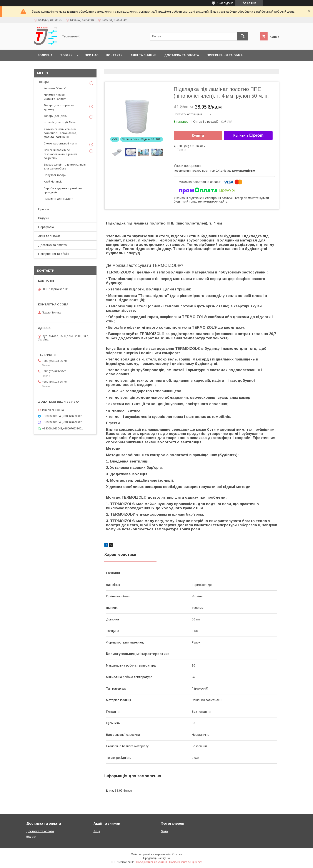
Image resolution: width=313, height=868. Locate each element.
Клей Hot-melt (53, 182)
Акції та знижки (143, 55)
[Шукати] (243, 36)
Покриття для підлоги (58, 199)
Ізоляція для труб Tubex (60, 122)
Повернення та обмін (225, 55)
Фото (164, 831)
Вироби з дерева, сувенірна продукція (63, 190)
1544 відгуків (225, 3)
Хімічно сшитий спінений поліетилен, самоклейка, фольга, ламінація (60, 133)
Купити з (248, 136)
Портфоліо (46, 227)
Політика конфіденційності (186, 862)
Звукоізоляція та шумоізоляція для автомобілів (65, 167)
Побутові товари (55, 175)
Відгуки (43, 218)
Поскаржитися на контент (152, 862)
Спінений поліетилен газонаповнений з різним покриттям (60, 154)
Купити (198, 135)
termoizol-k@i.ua (53, 410)
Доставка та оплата (182, 55)
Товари (66, 55)
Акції (97, 831)
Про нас (92, 55)
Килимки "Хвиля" (55, 88)
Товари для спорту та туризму (59, 107)
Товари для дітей (56, 116)
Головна (45, 55)
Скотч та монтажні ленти (61, 143)
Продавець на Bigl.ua (156, 858)
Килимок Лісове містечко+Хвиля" (55, 97)
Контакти (114, 55)
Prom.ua (177, 854)
